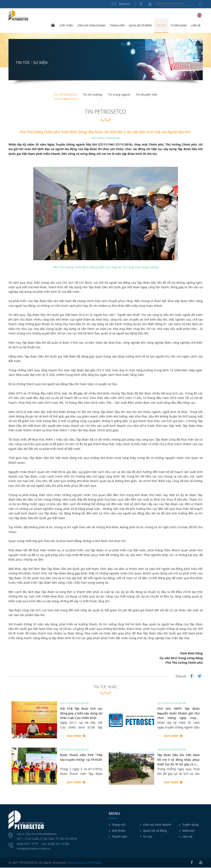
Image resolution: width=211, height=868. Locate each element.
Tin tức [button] (161, 26)
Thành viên (120, 837)
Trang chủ (53, 26)
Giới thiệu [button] (66, 26)
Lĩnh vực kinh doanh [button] (91, 26)
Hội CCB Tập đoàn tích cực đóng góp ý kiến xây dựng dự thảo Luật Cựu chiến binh (81, 714)
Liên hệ (196, 26)
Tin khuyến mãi (147, 95)
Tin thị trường (92, 95)
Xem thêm (74, 736)
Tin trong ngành (119, 95)
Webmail (124, 4)
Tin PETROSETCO (65, 95)
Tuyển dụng (179, 26)
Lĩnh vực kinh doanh (157, 825)
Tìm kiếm (201, 4)
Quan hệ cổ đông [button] (140, 26)
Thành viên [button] (117, 26)
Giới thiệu (119, 831)
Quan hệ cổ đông (155, 831)
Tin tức (148, 837)
